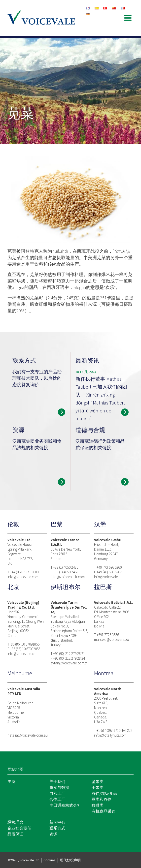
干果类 (98, 787)
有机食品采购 (104, 811)
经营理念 (15, 822)
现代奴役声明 (70, 860)
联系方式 (57, 828)
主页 (11, 781)
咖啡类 (98, 805)
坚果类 (98, 781)
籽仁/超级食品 (104, 793)
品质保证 (15, 834)
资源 (53, 834)
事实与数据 (59, 787)
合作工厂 (57, 799)
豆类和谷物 (102, 799)
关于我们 (57, 781)
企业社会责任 (19, 828)
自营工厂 (57, 793)
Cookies (50, 860)
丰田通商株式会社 (65, 805)
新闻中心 (57, 822)
